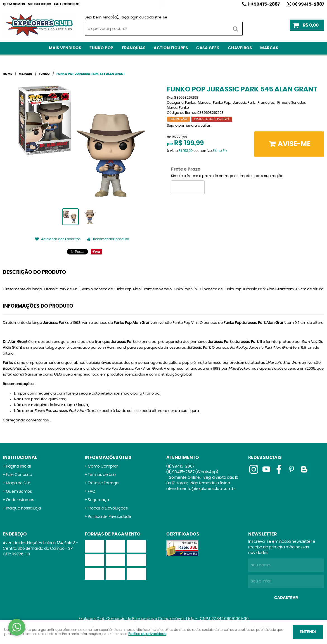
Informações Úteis (108, 457)
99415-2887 (264, 4)
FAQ (92, 492)
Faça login (129, 17)
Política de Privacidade (109, 517)
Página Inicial (18, 466)
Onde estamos (20, 500)
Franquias (134, 48)
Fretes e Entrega (103, 483)
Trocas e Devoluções (108, 508)
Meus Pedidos (39, 4)
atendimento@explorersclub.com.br (201, 489)
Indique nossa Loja (23, 508)
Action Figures (171, 48)
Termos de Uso (102, 475)
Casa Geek (208, 48)
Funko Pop (101, 48)
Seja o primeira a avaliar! (189, 126)
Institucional (20, 457)
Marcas (269, 48)
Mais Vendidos (65, 48)
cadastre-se (156, 17)
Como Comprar (103, 466)
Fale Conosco (67, 4)
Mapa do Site (18, 483)
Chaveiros (240, 48)
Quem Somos (14, 4)
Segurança (98, 500)
